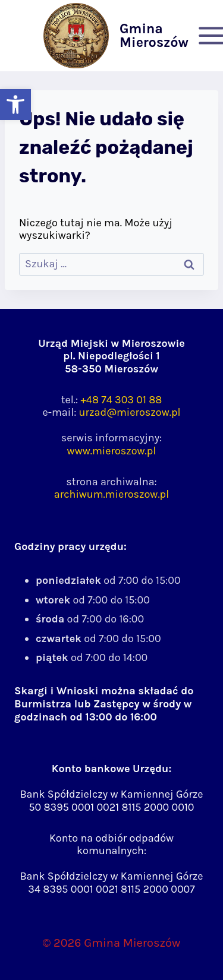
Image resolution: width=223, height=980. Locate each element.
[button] (15, 105)
